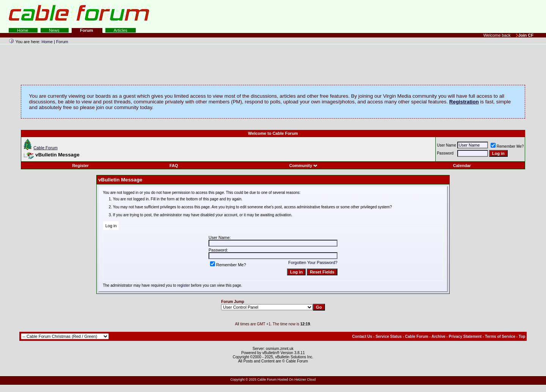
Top (522, 337)
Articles (121, 30)
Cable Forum (45, 148)
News (55, 30)
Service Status (388, 337)
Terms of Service (500, 337)
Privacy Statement (465, 337)
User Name (446, 145)
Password (445, 153)
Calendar (462, 166)
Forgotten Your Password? (313, 262)
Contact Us (362, 337)
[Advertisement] (453, 15)
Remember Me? (507, 146)
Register (80, 166)
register (183, 285)
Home (23, 30)
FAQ (174, 166)
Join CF (525, 35)
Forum (87, 30)
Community (304, 166)
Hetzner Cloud (305, 380)
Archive (439, 337)
